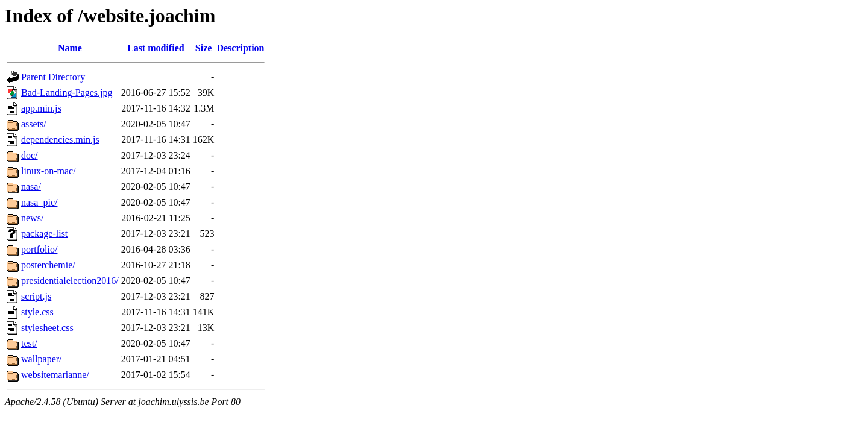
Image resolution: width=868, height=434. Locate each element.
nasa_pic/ (39, 202)
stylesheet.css (47, 328)
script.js (36, 296)
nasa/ (31, 187)
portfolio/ (39, 249)
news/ (32, 218)
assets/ (34, 124)
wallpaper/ (42, 359)
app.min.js (41, 108)
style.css (37, 312)
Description (240, 48)
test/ (29, 343)
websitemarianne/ (55, 375)
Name (70, 48)
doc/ (30, 155)
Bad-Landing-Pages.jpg (67, 93)
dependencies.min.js (60, 140)
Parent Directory (53, 77)
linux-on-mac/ (49, 171)
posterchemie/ (48, 265)
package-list (44, 234)
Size (204, 48)
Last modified (156, 48)
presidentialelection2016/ (70, 281)
